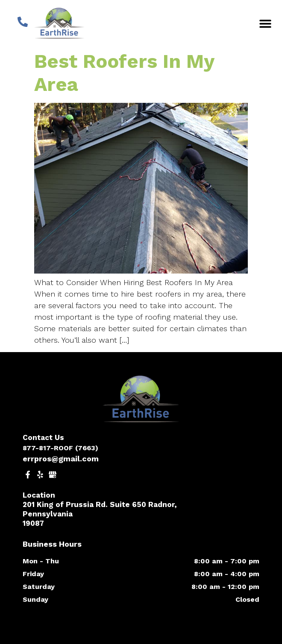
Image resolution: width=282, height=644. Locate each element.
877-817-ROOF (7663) (60, 448)
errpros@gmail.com (61, 459)
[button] (266, 23)
